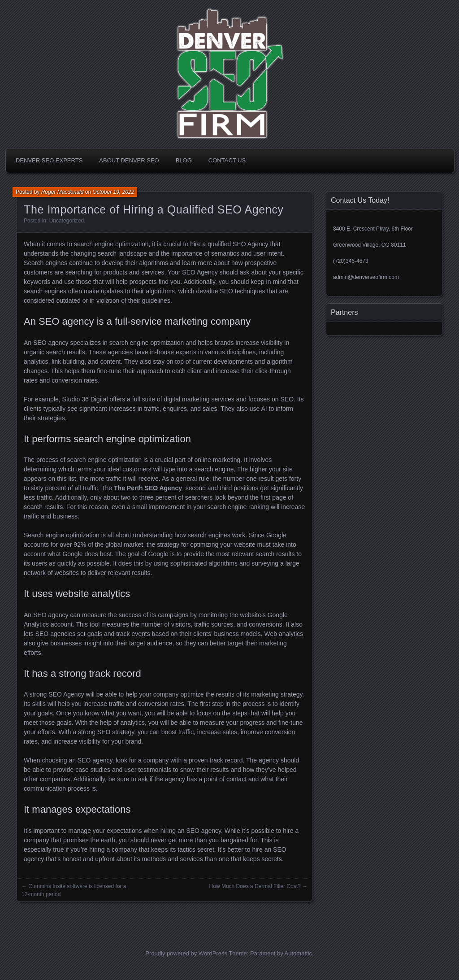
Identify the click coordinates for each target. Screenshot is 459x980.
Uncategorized (67, 221)
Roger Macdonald (63, 192)
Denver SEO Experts (49, 160)
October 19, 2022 (113, 192)
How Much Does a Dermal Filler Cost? (255, 886)
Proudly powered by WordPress (186, 953)
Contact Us (227, 160)
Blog (184, 160)
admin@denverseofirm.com (366, 277)
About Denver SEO (129, 160)
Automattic (298, 953)
